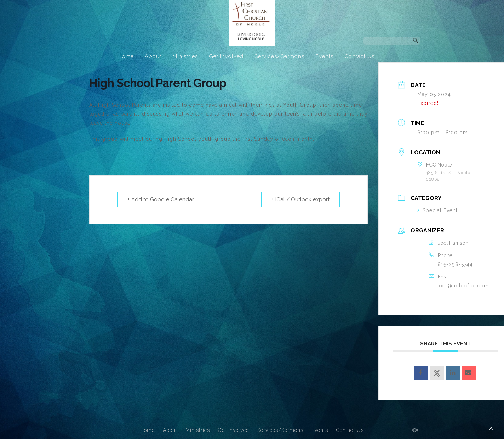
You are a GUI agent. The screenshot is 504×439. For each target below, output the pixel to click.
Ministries (185, 56)
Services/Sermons (279, 56)
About (153, 56)
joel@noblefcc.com (463, 286)
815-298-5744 (455, 264)
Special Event (437, 210)
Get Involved (226, 56)
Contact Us (359, 56)
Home (126, 56)
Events (324, 56)
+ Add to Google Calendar (161, 199)
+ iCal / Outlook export (300, 199)
